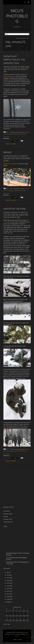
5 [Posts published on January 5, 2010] (10, 613)
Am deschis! (7, 511)
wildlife (17, 158)
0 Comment (27, 158)
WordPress (13, 634)
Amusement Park (8, 522)
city (27, 156)
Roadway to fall (8, 519)
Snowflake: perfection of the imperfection (14, 60)
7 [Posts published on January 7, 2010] (17, 613)
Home (17, 38)
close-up (27, 67)
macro (5, 69)
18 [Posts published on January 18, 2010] (7, 618)
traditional (22, 215)
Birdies (7, 152)
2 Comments (23, 69)
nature (9, 69)
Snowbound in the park (10, 164)
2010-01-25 (8, 67)
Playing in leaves (8, 514)
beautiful (23, 67)
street (13, 158)
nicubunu (15, 67)
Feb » (9, 624)
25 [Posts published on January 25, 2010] (7, 620)
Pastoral (6, 516)
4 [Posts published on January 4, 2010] (6, 613)
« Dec (5, 624)
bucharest (23, 156)
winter (16, 69)
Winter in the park (15, 209)
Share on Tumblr (11, 144)
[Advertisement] (15, 492)
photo (12, 69)
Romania (9, 158)
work (14, 132)
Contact (20, 639)
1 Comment (12, 217)
